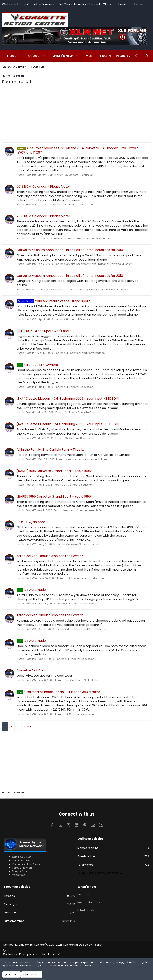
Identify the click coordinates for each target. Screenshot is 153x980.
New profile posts (89, 901)
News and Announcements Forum (87, 459)
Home (12, 56)
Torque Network (22, 868)
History (140, 4)
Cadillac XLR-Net (23, 860)
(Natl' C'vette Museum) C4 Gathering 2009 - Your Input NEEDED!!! (68, 398)
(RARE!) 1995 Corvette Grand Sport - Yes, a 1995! (54, 471)
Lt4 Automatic (31, 590)
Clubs (107, 4)
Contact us (10, 954)
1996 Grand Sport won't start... (45, 331)
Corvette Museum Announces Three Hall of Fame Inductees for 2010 (70, 250)
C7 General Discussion (79, 175)
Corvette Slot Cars (31, 670)
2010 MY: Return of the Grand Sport (53, 301)
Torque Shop (20, 871)
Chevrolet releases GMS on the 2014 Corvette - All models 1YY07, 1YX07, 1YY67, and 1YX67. (78, 150)
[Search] (147, 56)
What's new (63, 56)
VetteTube (19, 875)
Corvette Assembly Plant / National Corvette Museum (98, 264)
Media (91, 56)
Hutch (20, 175)
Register (37, 67)
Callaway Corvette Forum (81, 412)
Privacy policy (28, 954)
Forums (33, 56)
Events (123, 4)
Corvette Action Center (27, 864)
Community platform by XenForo (41, 945)
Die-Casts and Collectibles (82, 680)
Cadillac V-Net (21, 857)
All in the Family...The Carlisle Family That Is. (50, 450)
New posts (84, 894)
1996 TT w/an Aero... (32, 522)
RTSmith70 (69, 921)
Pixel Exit (98, 945)
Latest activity (14, 67)
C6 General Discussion (79, 319)
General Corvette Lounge (80, 204)
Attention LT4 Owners (37, 365)
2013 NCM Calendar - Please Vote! (43, 187)
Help (42, 954)
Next (26, 726)
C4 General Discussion (79, 387)
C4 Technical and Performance (84, 353)
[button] (44, 56)
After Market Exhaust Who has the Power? (50, 556)
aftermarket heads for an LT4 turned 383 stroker (58, 692)
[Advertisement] (76, 114)
